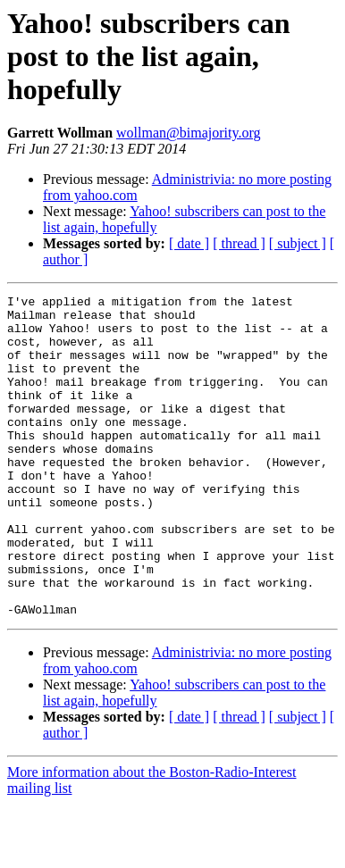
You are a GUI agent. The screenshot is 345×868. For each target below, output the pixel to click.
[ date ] (189, 243)
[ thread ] (239, 243)
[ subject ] (298, 243)
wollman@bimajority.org (188, 133)
